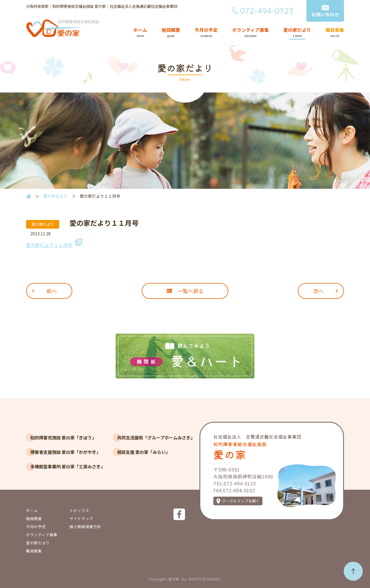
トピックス (79, 510)
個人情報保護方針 (85, 527)
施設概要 (171, 30)
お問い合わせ (325, 14)
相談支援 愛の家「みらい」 (144, 452)
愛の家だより (297, 30)
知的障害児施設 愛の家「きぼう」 (63, 438)
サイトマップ (81, 518)
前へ (52, 291)
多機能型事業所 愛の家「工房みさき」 (68, 466)
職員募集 (335, 30)
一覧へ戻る (190, 291)
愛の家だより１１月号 (49, 245)
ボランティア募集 (250, 30)
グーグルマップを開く (241, 501)
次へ (318, 291)
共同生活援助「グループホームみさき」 (156, 438)
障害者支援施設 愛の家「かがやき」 (65, 452)
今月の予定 (206, 30)
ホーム (140, 30)
